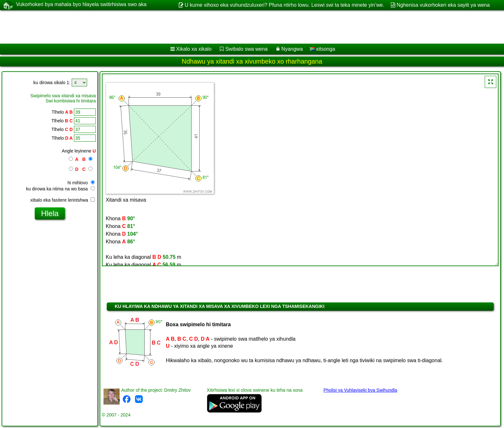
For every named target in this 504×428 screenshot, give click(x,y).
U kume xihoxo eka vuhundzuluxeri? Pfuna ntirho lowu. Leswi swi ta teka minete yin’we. (285, 5)
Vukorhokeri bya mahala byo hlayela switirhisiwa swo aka (81, 5)
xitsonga (322, 49)
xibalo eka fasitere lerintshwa (63, 200)
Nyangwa (292, 49)
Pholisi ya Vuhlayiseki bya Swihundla (360, 390)
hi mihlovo (81, 183)
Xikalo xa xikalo (194, 49)
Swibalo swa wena (247, 49)
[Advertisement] (195, 27)
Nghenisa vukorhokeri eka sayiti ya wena (443, 5)
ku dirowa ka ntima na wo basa (60, 189)
